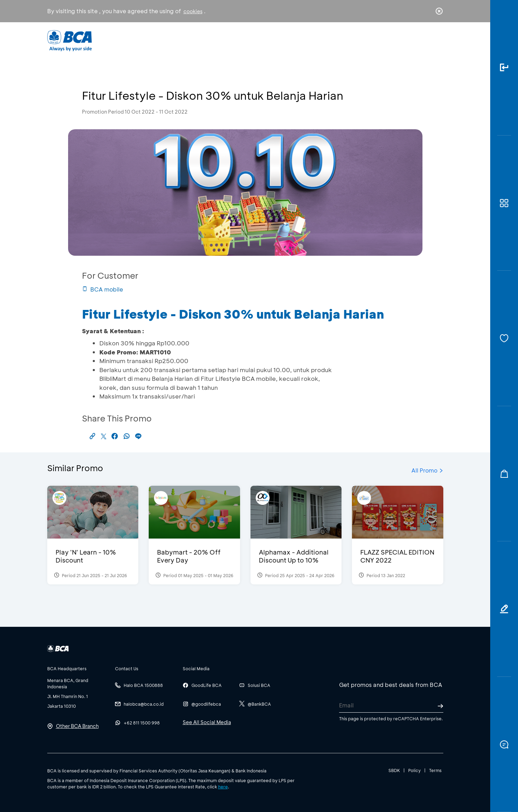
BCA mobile (102, 289)
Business (236, 40)
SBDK (394, 770)
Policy (414, 770)
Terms (435, 770)
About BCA (285, 40)
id (425, 41)
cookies (193, 11)
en (437, 41)
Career (332, 40)
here (223, 787)
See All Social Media (207, 722)
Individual (189, 40)
